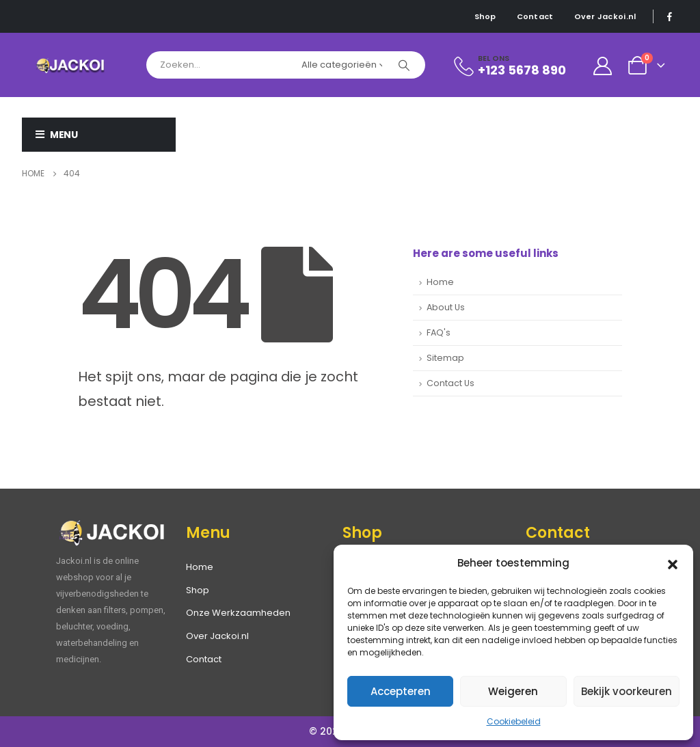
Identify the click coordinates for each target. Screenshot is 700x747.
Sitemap (445, 358)
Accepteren (401, 691)
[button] (673, 563)
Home (440, 282)
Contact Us (450, 383)
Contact (535, 16)
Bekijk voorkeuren (627, 691)
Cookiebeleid (514, 721)
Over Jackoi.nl (605, 16)
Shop (485, 16)
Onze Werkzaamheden (238, 613)
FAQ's (439, 332)
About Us (446, 307)
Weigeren (513, 691)
